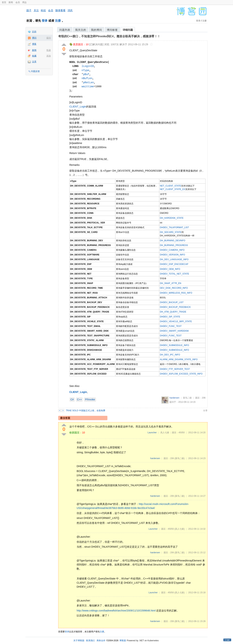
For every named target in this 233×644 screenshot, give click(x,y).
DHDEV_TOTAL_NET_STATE (174, 274)
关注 (36, 10)
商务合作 (101, 641)
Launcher (152, 433)
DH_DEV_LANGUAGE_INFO (174, 259)
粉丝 (43, 10)
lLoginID (88, 66)
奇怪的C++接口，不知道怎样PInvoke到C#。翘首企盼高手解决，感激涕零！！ (109, 36)
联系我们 (90, 641)
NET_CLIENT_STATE (170, 186)
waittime (88, 86)
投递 (49, 50)
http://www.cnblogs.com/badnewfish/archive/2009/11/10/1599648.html (116, 611)
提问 (49, 38)
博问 (34, 38)
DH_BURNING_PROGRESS (174, 245)
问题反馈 (35, 71)
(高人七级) (179, 529)
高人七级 (165, 433)
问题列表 (65, 30)
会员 (18, 2)
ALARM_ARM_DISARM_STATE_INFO (179, 359)
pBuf (86, 74)
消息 (70, 10)
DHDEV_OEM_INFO (170, 269)
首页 (4, 2)
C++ (79, 399)
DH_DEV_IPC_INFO (170, 355)
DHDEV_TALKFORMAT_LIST (174, 227)
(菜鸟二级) (179, 458)
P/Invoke (90, 399)
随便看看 (60, 10)
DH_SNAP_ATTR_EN (170, 283)
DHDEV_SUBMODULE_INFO (174, 345)
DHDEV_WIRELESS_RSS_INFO (176, 293)
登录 (45, 21)
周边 (24, 2)
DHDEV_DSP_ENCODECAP (174, 264)
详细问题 (128, 30)
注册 (58, 21)
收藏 (34, 56)
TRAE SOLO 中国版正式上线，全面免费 (86, 411)
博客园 (123, 641)
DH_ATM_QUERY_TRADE (173, 312)
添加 (49, 56)
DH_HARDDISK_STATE (172, 218)
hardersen (174, 398)
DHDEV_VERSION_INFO (172, 255)
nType (85, 70)
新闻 (11, 2)
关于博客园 (79, 641)
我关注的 (81, 30)
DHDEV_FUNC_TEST (171, 326)
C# (72, 399)
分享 (205, 411)
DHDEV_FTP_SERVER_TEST (175, 369)
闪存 (34, 32)
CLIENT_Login (78, 107)
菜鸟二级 (187, 398)
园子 (29, 10)
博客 (34, 44)
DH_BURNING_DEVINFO (172, 241)
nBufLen (87, 78)
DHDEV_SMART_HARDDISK (174, 331)
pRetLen (89, 82)
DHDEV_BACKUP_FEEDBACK (175, 307)
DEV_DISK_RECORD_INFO (174, 288)
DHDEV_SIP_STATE (170, 317)
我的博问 (96, 30)
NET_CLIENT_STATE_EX (173, 189)
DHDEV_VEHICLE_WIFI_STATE (176, 321)
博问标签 (112, 30)
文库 (34, 62)
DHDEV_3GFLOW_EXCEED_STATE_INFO (181, 374)
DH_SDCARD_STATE (171, 232)
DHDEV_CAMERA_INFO (172, 250)
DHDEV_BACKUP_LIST (172, 302)
